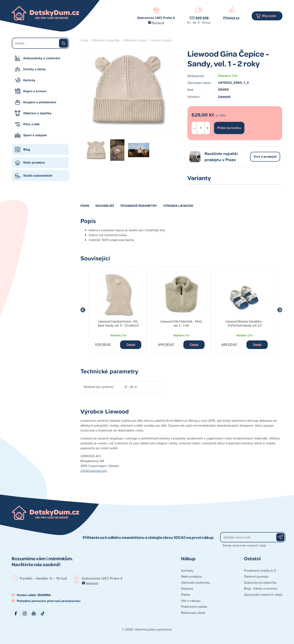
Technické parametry (139, 206)
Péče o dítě (31, 124)
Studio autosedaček (38, 176)
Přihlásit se (231, 18)
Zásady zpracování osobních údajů (244, 545)
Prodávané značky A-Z (260, 570)
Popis (85, 206)
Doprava (187, 588)
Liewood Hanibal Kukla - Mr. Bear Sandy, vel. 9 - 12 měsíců (118, 323)
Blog (27, 149)
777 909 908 (199, 18)
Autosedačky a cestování (42, 58)
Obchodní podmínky (196, 582)
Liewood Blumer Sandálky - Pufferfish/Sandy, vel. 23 (244, 323)
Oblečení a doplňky (37, 113)
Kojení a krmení (35, 91)
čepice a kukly (161, 40)
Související (105, 206)
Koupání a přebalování (40, 102)
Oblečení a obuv (135, 40)
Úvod (84, 40)
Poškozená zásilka (194, 607)
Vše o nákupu (191, 601)
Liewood (224, 96)
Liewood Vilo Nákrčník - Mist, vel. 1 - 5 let (181, 323)
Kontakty (187, 570)
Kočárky (29, 80)
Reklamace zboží (193, 613)
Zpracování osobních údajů (263, 594)
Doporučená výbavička (260, 582)
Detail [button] (131, 345)
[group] (118, 310)
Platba (185, 594)
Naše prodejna (34, 162)
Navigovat (158, 23)
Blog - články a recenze (261, 588)
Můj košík (269, 16)
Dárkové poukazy (256, 576)
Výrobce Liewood (178, 206)
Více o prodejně (265, 157)
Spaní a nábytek (35, 135)
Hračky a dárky (35, 69)
